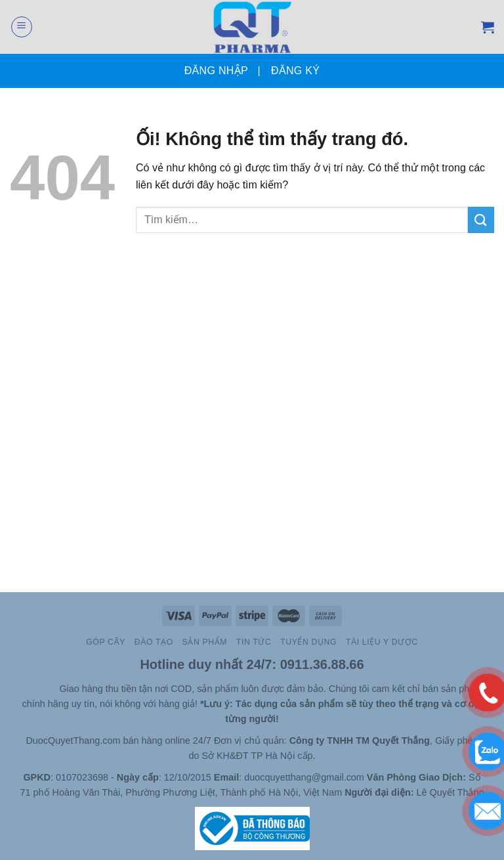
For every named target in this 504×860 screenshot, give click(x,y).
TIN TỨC (254, 642)
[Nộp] (481, 220)
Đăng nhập (216, 71)
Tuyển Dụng (308, 642)
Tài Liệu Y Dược (382, 642)
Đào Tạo (154, 642)
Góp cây (106, 642)
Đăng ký (295, 71)
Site (50, 689)
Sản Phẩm (205, 642)
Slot (31, 689)
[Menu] (22, 27)
